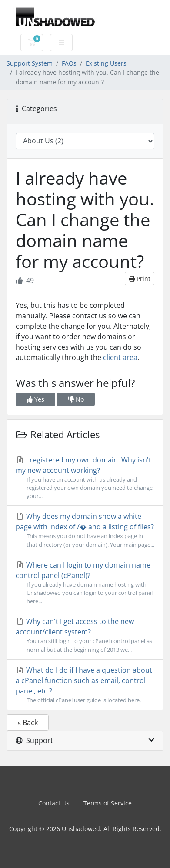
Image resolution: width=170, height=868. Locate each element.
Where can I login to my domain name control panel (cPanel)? (85, 583)
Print (140, 279)
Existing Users (106, 63)
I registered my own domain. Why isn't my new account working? (85, 478)
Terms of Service (108, 803)
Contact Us (54, 803)
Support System (30, 63)
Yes (35, 399)
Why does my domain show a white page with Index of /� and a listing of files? (85, 530)
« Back (28, 723)
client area (120, 357)
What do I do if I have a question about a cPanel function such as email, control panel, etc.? (85, 685)
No (76, 399)
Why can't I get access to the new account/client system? (85, 635)
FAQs (69, 63)
